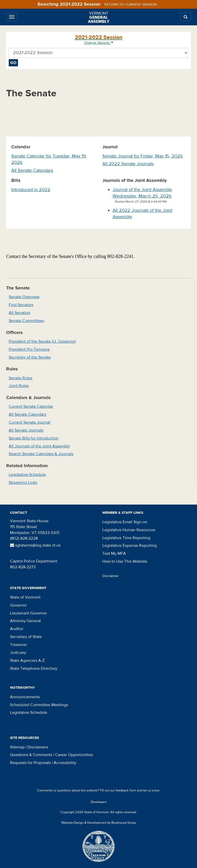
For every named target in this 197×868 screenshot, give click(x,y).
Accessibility (65, 763)
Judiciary (18, 653)
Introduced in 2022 (31, 190)
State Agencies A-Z (27, 661)
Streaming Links (23, 483)
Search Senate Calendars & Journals (41, 454)
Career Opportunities (74, 755)
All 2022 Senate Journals (128, 164)
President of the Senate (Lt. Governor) (42, 341)
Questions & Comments (31, 755)
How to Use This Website (125, 561)
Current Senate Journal (29, 422)
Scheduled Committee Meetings (39, 705)
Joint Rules (19, 386)
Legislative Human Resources (129, 530)
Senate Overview (24, 297)
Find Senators (21, 305)
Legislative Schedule (27, 475)
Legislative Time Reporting (126, 538)
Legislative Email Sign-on (125, 522)
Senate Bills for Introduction (34, 438)
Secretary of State (26, 637)
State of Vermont (25, 597)
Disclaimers (38, 747)
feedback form (126, 790)
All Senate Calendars (32, 170)
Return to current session (131, 5)
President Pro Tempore (29, 349)
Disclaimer (111, 576)
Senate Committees (26, 321)
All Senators (19, 313)
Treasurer (18, 645)
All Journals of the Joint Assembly (39, 446)
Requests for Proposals (30, 763)
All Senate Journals (26, 430)
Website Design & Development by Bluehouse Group (99, 823)
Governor (18, 605)
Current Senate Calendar (31, 406)
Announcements (25, 697)
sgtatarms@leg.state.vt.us (35, 545)
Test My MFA (114, 553)
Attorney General (25, 621)
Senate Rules (21, 378)
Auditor (17, 629)
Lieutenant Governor (28, 613)
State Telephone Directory (34, 668)
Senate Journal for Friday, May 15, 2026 (143, 156)
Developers (99, 802)
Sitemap (17, 747)
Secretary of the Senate (30, 357)
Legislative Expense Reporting (130, 546)
